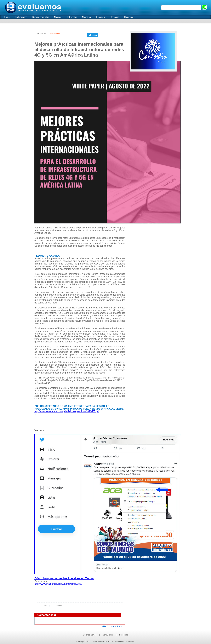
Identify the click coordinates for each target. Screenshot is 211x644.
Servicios (115, 17)
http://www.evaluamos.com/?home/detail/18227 (59, 584)
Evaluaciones (21, 17)
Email (45, 606)
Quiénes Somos (90, 635)
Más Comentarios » (112, 626)
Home (7, 17)
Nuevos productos (41, 17)
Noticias (58, 17)
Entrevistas (72, 17)
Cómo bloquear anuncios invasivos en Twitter (64, 578)
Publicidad (124, 635)
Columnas (129, 17)
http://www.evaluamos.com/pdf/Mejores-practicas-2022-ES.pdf (67, 411)
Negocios (86, 17)
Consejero (101, 17)
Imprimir (59, 606)
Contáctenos (108, 635)
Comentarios (55, 34)
